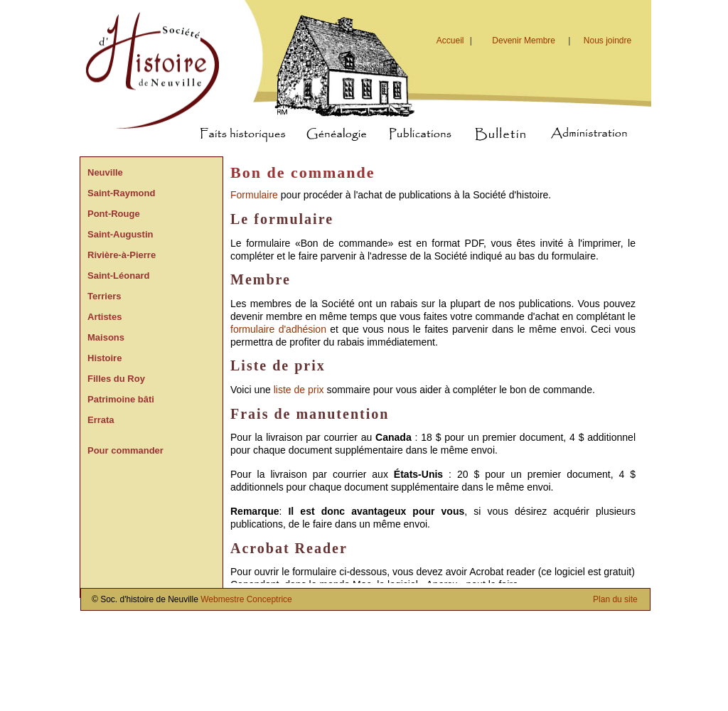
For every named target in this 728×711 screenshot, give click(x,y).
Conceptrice (269, 599)
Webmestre (222, 599)
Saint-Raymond (121, 193)
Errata (101, 420)
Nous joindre (607, 41)
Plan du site (615, 599)
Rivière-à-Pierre (122, 255)
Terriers (104, 296)
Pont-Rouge (114, 214)
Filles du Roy (116, 379)
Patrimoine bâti (121, 399)
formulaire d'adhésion (278, 329)
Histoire (105, 358)
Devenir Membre (524, 41)
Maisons (106, 337)
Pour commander (125, 450)
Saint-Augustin (120, 234)
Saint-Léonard (118, 276)
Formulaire (254, 195)
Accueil (456, 41)
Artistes (105, 317)
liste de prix (299, 390)
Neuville (105, 172)
